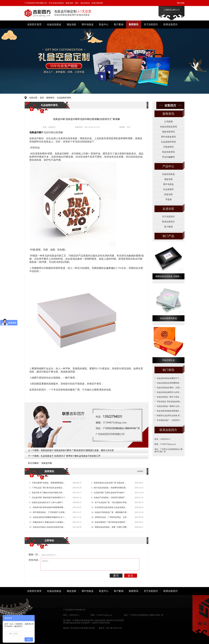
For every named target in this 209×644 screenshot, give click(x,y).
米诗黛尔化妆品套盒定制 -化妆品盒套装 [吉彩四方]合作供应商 (98, 620)
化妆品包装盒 (54, 24)
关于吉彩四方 (151, 24)
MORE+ (140, 471)
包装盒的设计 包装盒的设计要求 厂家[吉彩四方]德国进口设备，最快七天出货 (77, 450)
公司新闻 (168, 122)
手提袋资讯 (168, 147)
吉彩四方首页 (34, 24)
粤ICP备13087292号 (114, 628)
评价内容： (35, 560)
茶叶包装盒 (88, 24)
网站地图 (181, 3)
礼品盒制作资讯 (64, 98)
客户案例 (119, 24)
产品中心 (168, 166)
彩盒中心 (104, 24)
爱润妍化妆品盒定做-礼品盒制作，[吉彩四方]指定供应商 (87, 623)
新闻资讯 (134, 24)
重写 (116, 576)
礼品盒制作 (168, 189)
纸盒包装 (168, 194)
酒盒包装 (71, 24)
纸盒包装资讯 (168, 152)
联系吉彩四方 (171, 24)
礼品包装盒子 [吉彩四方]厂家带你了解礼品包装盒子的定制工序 (71, 456)
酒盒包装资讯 (168, 132)
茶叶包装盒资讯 (168, 137)
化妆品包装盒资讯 (168, 127)
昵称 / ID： (34, 555)
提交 (131, 576)
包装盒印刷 (47, 463)
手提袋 (168, 199)
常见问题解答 (168, 157)
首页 (42, 98)
